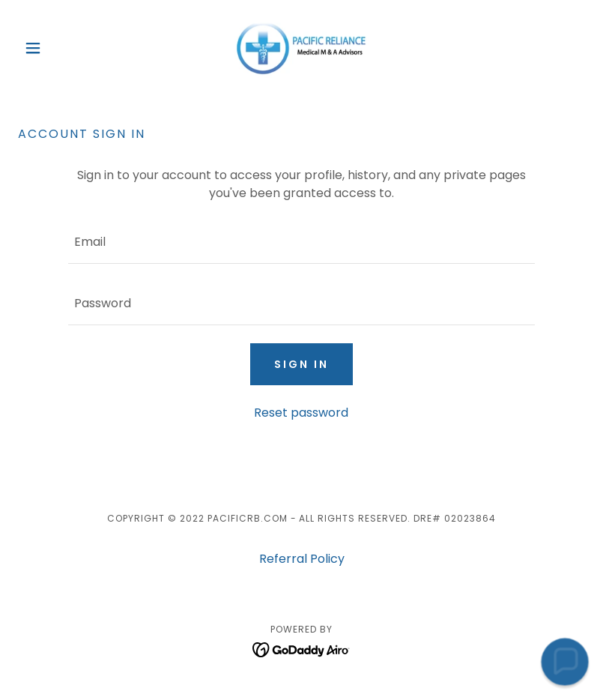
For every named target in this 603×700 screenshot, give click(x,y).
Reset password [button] (301, 413)
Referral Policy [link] (302, 559)
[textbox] (301, 242)
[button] (61, 48)
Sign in (301, 364)
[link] (302, 48)
